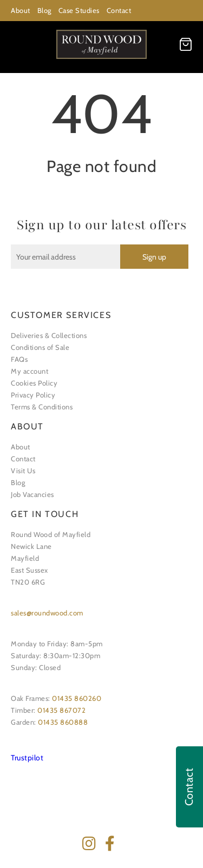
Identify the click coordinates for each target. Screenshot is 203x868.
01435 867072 (61, 710)
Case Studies (79, 10)
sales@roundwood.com (47, 613)
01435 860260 (77, 698)
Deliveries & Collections (49, 335)
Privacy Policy (33, 395)
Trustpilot (27, 758)
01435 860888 (63, 722)
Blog (44, 10)
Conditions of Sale (40, 347)
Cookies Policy (34, 383)
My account (30, 371)
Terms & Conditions (42, 407)
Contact (119, 10)
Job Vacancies (32, 494)
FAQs (19, 359)
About (21, 10)
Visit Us (23, 471)
